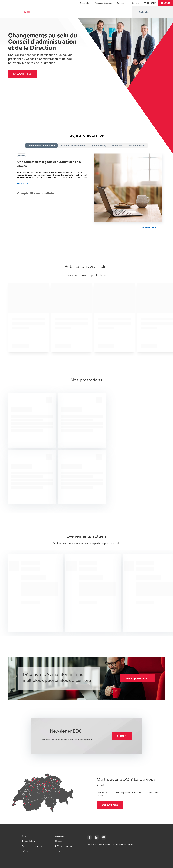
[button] (165, 3)
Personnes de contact (103, 3)
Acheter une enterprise (73, 146)
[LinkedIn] (97, 837)
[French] (145, 3)
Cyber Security (98, 146)
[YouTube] (104, 837)
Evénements (122, 3)
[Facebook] (90, 837)
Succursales (85, 3)
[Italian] (155, 3)
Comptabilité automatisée (41, 146)
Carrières (136, 3)
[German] (152, 3)
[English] (148, 3)
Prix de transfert (137, 146)
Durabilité (117, 146)
